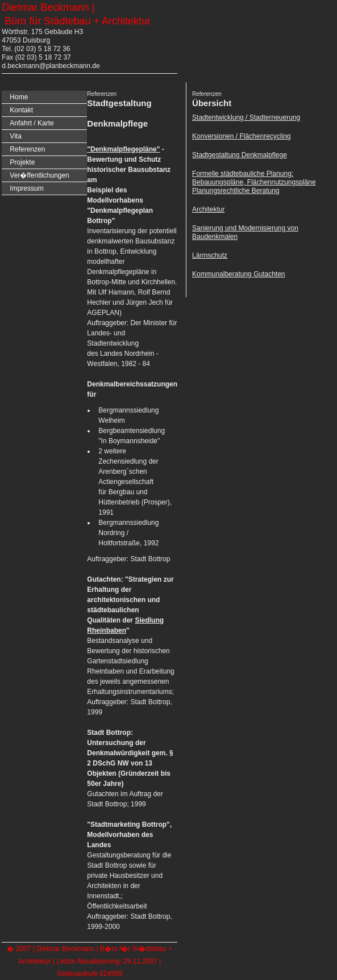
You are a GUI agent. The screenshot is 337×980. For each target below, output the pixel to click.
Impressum (26, 188)
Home (19, 97)
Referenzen (27, 149)
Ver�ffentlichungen (39, 175)
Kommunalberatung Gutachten (238, 274)
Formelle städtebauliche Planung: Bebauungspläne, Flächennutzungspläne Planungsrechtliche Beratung (254, 182)
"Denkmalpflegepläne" (123, 149)
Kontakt (21, 110)
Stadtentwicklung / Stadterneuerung (246, 117)
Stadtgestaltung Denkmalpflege (240, 155)
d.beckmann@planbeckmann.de (51, 66)
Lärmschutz (210, 255)
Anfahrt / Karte (32, 123)
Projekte (22, 162)
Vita (15, 136)
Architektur (208, 209)
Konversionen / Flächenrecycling (241, 136)
